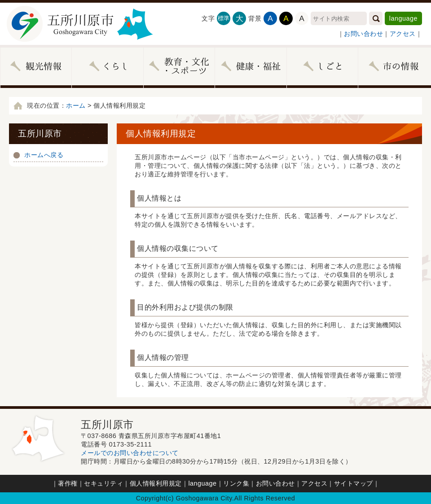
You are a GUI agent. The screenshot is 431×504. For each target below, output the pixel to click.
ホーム (76, 105)
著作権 (68, 483)
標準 (224, 18)
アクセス (403, 34)
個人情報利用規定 (156, 483)
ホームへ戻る (44, 155)
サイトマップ (354, 483)
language (403, 18)
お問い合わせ (363, 34)
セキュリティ (103, 483)
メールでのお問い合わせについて (130, 453)
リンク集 (236, 483)
